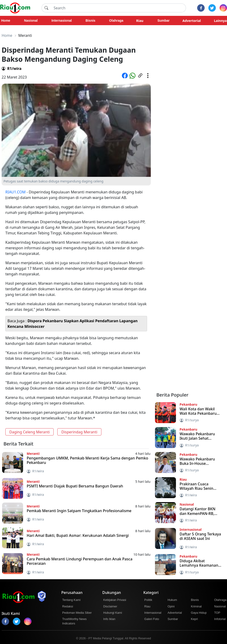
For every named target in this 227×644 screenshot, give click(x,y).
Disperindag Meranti (79, 432)
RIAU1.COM (15, 192)
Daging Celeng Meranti (29, 432)
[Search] (118, 8)
